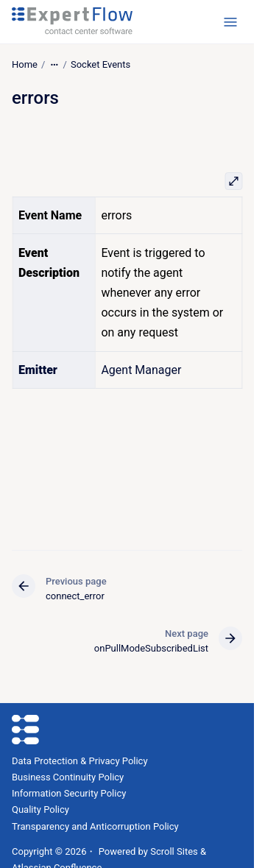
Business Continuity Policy (68, 777)
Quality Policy (40, 809)
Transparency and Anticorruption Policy (95, 826)
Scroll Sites (174, 851)
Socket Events (100, 64)
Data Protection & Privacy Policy (80, 761)
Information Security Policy (69, 793)
